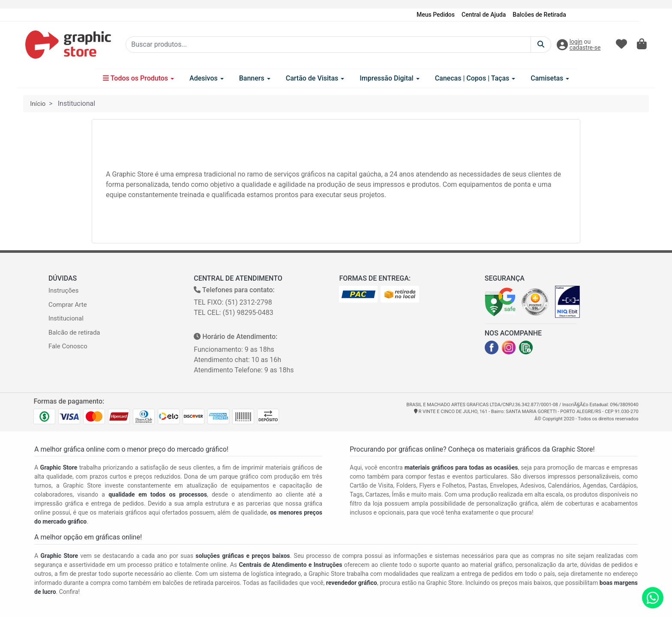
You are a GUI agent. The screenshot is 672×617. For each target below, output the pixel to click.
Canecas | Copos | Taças (475, 78)
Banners (255, 78)
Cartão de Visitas (315, 78)
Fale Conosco (68, 346)
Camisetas (550, 78)
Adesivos (207, 78)
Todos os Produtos (138, 78)
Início (38, 104)
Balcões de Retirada (539, 15)
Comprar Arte (68, 305)
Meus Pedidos (436, 15)
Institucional (66, 318)
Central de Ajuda (484, 15)
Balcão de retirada (74, 332)
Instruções (63, 291)
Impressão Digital (389, 78)
